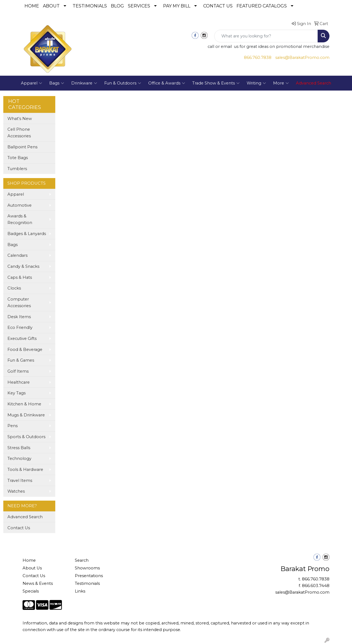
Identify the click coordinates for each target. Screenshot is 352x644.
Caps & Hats (20, 277)
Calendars (17, 255)
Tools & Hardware (25, 470)
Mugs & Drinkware (26, 415)
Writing (256, 83)
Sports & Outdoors (26, 437)
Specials (31, 591)
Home (29, 560)
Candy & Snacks (23, 266)
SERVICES (139, 6)
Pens (13, 426)
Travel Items (20, 481)
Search (82, 560)
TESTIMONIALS (90, 6)
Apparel (31, 83)
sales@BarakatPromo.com (302, 58)
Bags (57, 83)
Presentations (89, 576)
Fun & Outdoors (123, 83)
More (281, 83)
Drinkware (84, 83)
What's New (20, 119)
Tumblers (17, 169)
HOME (32, 6)
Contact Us (19, 528)
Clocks (14, 288)
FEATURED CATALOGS (262, 6)
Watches (16, 491)
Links (80, 591)
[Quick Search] (266, 36)
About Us (32, 568)
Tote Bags (18, 158)
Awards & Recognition (20, 219)
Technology (19, 459)
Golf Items (18, 371)
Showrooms (87, 568)
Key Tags (16, 393)
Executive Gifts (22, 339)
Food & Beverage (25, 350)
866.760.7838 (258, 58)
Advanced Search (25, 517)
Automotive (20, 205)
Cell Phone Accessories (19, 133)
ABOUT (51, 6)
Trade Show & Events (216, 83)
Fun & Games (21, 360)
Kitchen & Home (24, 404)
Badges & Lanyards (27, 234)
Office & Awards (167, 83)
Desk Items (19, 317)
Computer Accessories (19, 302)
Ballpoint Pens (22, 147)
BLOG (117, 6)
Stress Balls (19, 448)
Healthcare (19, 382)
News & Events (38, 583)
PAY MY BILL (177, 6)
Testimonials (87, 583)
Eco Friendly (20, 328)
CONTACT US (218, 6)
